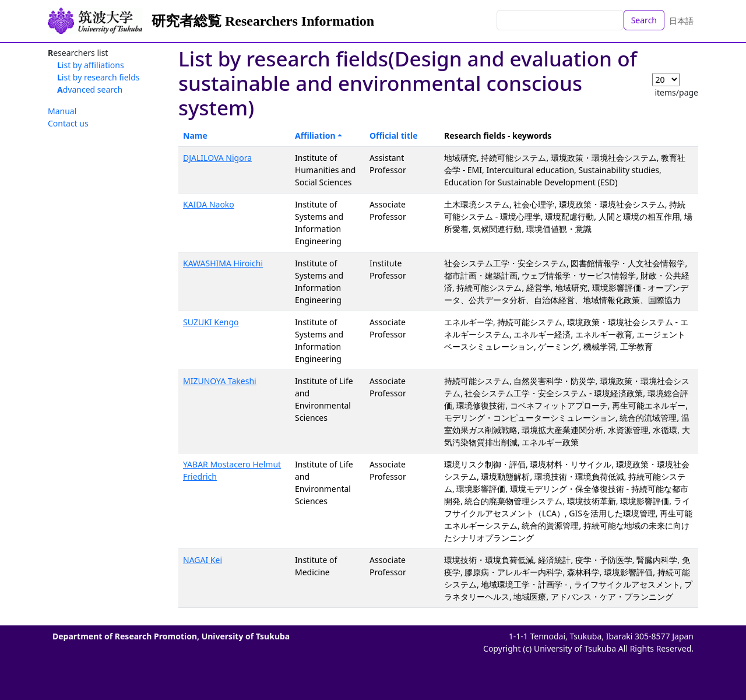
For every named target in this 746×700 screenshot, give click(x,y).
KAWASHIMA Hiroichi (223, 263)
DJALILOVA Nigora (217, 158)
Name (195, 136)
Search (644, 20)
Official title (394, 136)
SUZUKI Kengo (211, 322)
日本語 (681, 21)
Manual (62, 111)
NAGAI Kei (203, 560)
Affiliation (315, 136)
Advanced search (90, 89)
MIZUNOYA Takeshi (220, 381)
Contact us (68, 123)
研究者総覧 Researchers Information (263, 21)
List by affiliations (91, 65)
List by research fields (98, 77)
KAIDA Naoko (209, 204)
